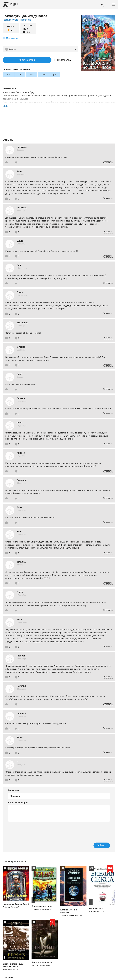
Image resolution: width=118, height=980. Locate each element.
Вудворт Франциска (41, 965)
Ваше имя (14, 791)
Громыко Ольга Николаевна (17, 20)
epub (43, 75)
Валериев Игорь (11, 970)
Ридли (15, 4)
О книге (13, 49)
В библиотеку (50, 60)
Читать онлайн (19, 60)
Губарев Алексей (11, 910)
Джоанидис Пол (97, 912)
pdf (55, 75)
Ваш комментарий (18, 803)
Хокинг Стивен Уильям (71, 916)
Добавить (97, 846)
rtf (20, 75)
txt (31, 75)
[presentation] (29, 831)
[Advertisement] (59, 119)
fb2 (8, 75)
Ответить (108, 162)
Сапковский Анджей (41, 909)
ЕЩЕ (5, 106)
